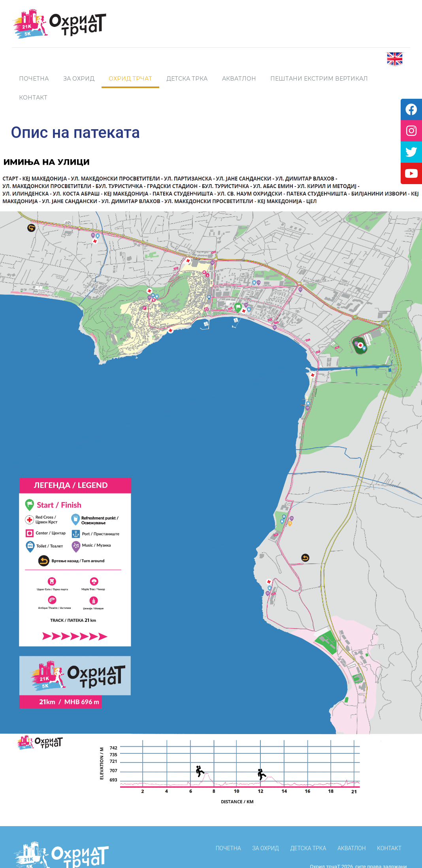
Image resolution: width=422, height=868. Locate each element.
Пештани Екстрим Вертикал (319, 79)
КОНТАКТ (389, 829)
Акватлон (239, 79)
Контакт (33, 98)
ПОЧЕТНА (34, 79)
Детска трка (187, 79)
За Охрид (79, 79)
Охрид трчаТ (130, 79)
